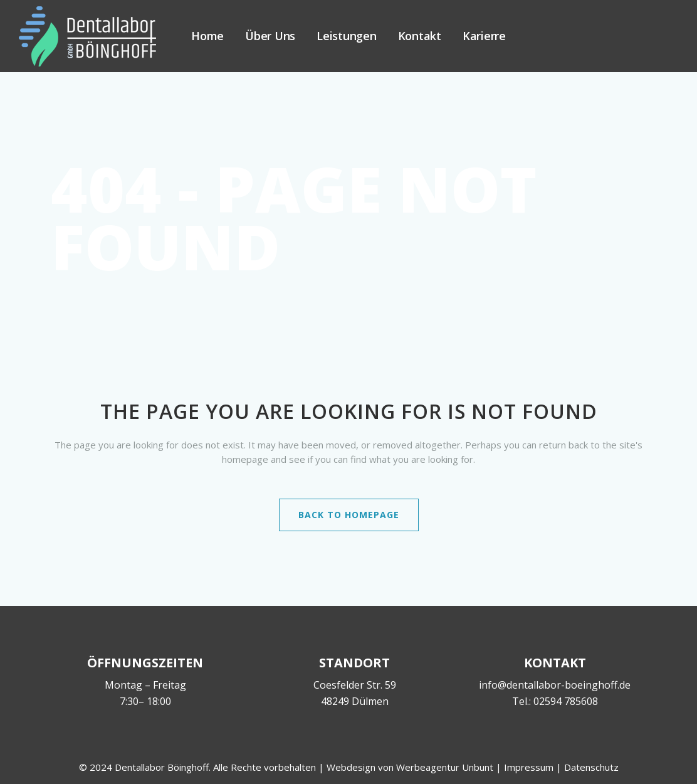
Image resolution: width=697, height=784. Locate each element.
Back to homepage (349, 515)
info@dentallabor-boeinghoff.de (555, 685)
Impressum (529, 767)
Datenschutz (591, 767)
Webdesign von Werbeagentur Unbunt (410, 767)
